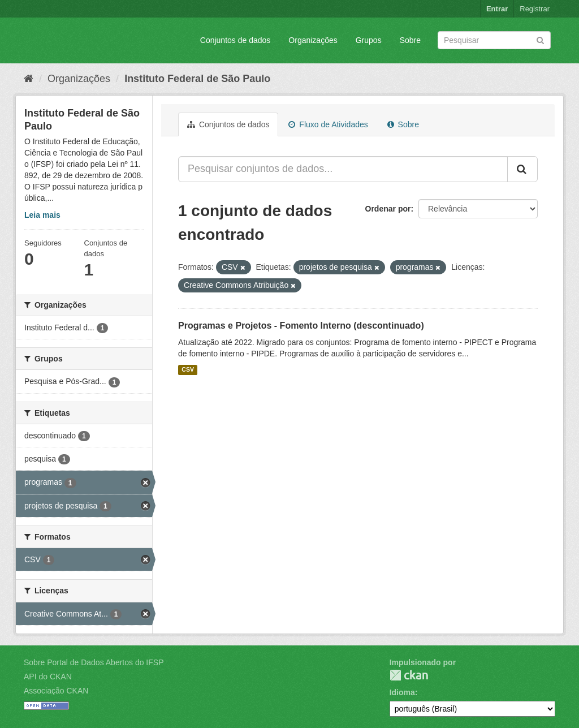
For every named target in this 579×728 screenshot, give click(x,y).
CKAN (409, 675)
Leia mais (42, 215)
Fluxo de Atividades (328, 124)
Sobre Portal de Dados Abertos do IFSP (94, 662)
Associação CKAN (56, 691)
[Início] (29, 79)
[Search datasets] (494, 40)
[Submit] (540, 39)
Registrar (535, 9)
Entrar (497, 9)
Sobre (410, 40)
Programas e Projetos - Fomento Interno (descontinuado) (301, 326)
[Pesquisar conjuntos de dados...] (343, 169)
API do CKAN (48, 677)
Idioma (402, 692)
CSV (188, 370)
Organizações (313, 40)
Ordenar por (388, 209)
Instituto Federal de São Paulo (197, 79)
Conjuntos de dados (236, 40)
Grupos (369, 40)
